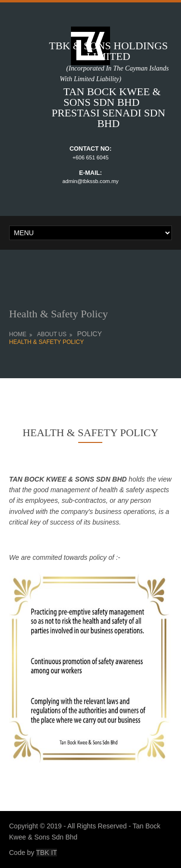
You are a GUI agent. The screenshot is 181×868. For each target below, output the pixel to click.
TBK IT (47, 853)
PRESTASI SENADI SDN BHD (108, 118)
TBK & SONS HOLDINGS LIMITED (108, 51)
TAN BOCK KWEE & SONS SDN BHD (102, 97)
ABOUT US (52, 334)
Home (18, 334)
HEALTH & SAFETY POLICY (47, 342)
